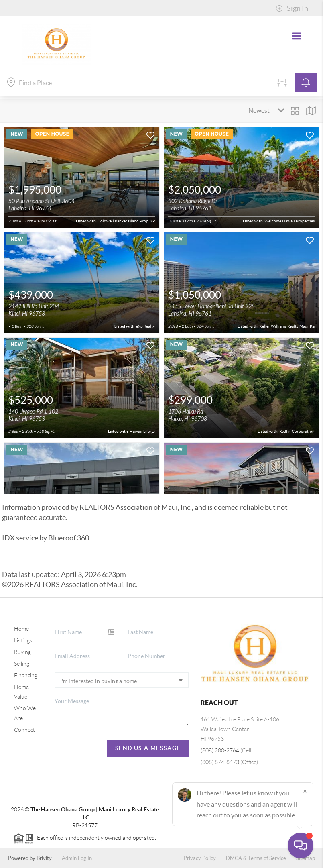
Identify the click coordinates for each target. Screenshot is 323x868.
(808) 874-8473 (220, 762)
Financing (26, 675)
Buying (22, 652)
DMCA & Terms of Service (256, 858)
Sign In (292, 8)
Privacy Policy (200, 858)
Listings (23, 640)
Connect (24, 730)
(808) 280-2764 (220, 750)
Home (21, 629)
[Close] (305, 791)
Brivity (44, 858)
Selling (22, 664)
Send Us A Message (148, 748)
